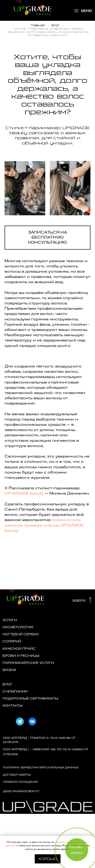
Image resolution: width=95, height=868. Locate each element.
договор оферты (17, 775)
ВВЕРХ (79, 601)
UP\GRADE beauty (25, 493)
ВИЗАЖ (9, 670)
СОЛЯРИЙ (12, 641)
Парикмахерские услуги (28, 663)
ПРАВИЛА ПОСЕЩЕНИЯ (20, 782)
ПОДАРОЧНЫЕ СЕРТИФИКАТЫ (30, 699)
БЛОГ (8, 684)
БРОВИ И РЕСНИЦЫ (21, 656)
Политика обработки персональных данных (41, 768)
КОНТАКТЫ (13, 706)
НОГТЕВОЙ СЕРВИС (21, 634)
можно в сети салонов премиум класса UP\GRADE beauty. (44, 525)
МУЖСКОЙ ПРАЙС (19, 649)
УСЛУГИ (10, 620)
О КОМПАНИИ (15, 691)
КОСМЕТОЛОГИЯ (18, 627)
